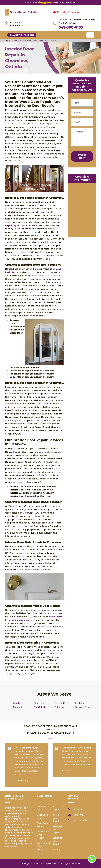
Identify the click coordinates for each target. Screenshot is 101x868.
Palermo (59, 707)
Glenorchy (18, 707)
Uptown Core (82, 707)
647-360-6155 (71, 27)
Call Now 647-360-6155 (22, 35)
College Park (61, 703)
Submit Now (82, 156)
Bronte (17, 703)
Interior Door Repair (56, 818)
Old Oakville (40, 707)
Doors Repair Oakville (49, 864)
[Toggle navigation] (90, 35)
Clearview (39, 703)
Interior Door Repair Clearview (44, 40)
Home (8, 40)
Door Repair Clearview (21, 40)
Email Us (78, 815)
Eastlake (80, 703)
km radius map (82, 210)
